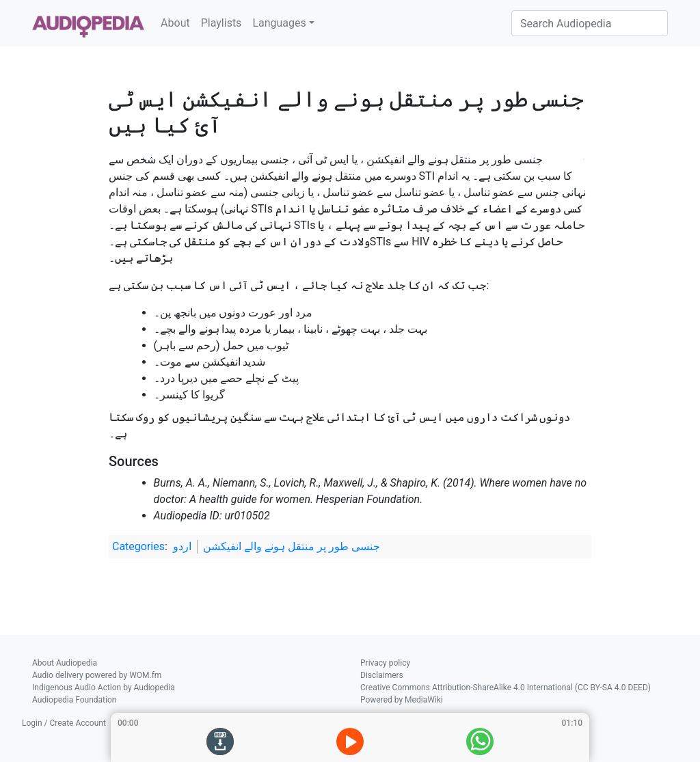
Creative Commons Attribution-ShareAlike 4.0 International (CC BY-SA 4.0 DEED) (506, 688)
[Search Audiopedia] (590, 23)
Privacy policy (385, 663)
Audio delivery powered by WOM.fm (97, 675)
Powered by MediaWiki (402, 700)
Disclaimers (382, 675)
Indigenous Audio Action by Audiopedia (104, 688)
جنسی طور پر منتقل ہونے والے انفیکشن (292, 546)
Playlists (221, 23)
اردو (182, 546)
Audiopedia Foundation (74, 700)
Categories (138, 546)
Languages (279, 23)
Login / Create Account (64, 723)
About (175, 23)
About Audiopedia (65, 663)
